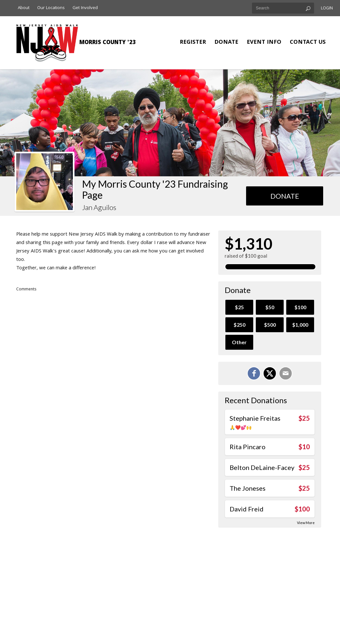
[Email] (286, 373)
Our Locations (51, 8)
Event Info (264, 43)
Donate (226, 43)
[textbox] (283, 8)
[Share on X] (270, 373)
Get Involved (85, 8)
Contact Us (308, 43)
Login (327, 9)
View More (306, 523)
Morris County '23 (108, 43)
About (24, 8)
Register (193, 43)
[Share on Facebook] (254, 373)
